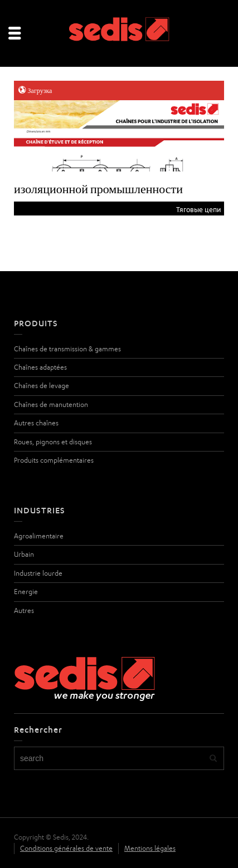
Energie (26, 592)
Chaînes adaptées (40, 367)
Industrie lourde (38, 573)
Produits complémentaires (54, 460)
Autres (24, 610)
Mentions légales (150, 848)
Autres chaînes (36, 423)
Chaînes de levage (42, 386)
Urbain (24, 554)
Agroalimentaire (39, 536)
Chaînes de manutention (51, 404)
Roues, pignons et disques (53, 442)
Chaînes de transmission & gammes (67, 349)
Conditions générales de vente (66, 848)
